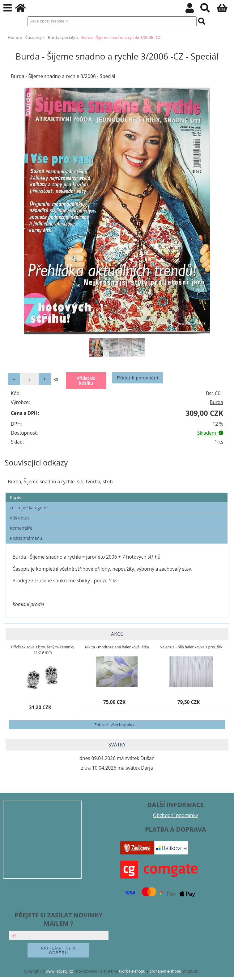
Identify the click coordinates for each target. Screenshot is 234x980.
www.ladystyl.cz (59, 971)
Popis (15, 497)
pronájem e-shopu (165, 971)
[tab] (117, 493)
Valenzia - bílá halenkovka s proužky (191, 647)
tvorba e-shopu (132, 971)
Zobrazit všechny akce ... (117, 725)
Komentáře (21, 528)
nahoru (225, 971)
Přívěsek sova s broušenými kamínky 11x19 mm (43, 650)
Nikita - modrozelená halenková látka (117, 647)
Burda (216, 402)
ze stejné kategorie (29, 508)
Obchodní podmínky (175, 815)
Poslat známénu (26, 538)
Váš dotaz (20, 518)
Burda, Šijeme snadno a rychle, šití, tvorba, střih (60, 482)
